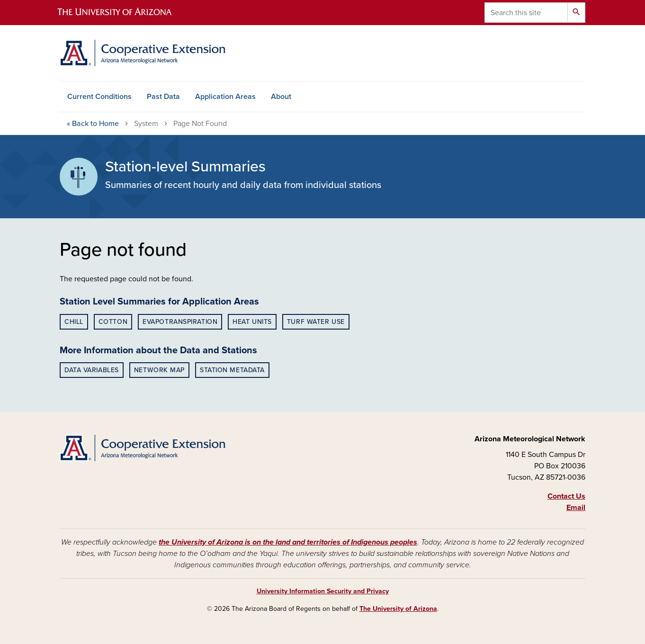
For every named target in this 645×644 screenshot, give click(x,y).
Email (576, 508)
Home (93, 124)
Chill (74, 322)
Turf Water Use (316, 322)
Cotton (113, 322)
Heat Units (252, 322)
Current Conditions (99, 97)
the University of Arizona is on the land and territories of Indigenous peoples (288, 542)
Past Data (163, 97)
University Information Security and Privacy (323, 591)
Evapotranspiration (180, 322)
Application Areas (225, 97)
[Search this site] (526, 13)
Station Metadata (232, 370)
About (281, 97)
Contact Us (566, 496)
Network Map (159, 370)
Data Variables (92, 370)
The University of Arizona (398, 609)
